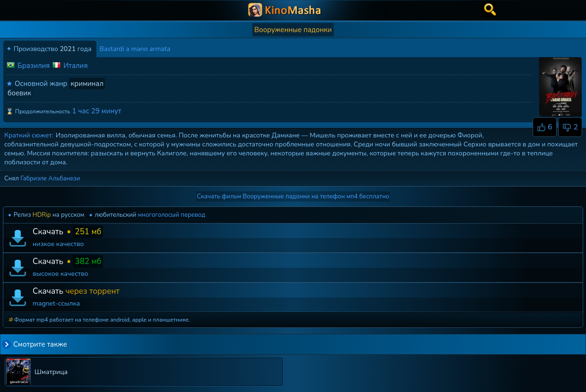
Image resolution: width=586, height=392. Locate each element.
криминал (87, 84)
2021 (68, 49)
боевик (19, 93)
